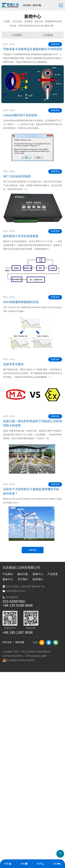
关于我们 (23, 579)
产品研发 (53, 574)
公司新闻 (17, 35)
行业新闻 (48, 35)
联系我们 (38, 579)
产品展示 (8, 574)
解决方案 (23, 574)
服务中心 (8, 579)
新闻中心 (38, 574)
